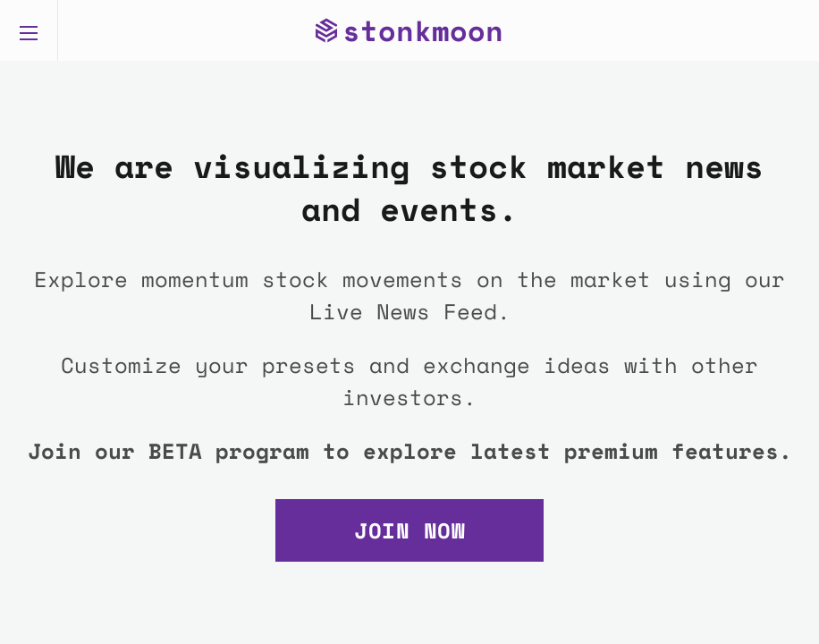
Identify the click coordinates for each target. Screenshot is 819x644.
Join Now (409, 530)
